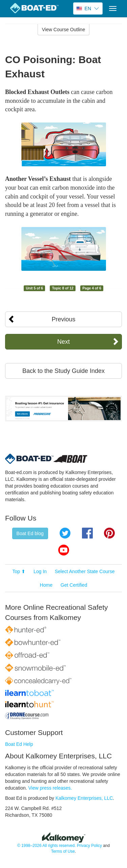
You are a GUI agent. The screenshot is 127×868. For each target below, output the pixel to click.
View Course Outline (63, 30)
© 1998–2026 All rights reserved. (47, 846)
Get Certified (74, 585)
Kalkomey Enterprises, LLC (84, 798)
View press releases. (50, 788)
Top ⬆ (19, 571)
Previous (63, 319)
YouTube (64, 550)
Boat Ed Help (19, 744)
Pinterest (109, 533)
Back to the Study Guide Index (63, 371)
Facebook (87, 533)
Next (63, 342)
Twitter (65, 533)
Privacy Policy (89, 846)
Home (46, 585)
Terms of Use (63, 851)
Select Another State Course (85, 571)
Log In (40, 571)
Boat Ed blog (30, 533)
